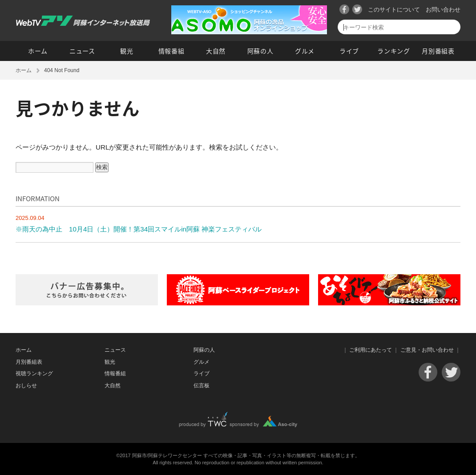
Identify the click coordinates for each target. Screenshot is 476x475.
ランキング (394, 51)
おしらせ (26, 386)
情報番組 (171, 51)
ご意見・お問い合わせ (427, 350)
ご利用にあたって (371, 350)
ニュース (82, 51)
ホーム (38, 51)
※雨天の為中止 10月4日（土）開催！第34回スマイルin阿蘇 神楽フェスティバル (139, 229)
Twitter (357, 9)
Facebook (344, 9)
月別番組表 (438, 51)
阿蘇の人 (260, 51)
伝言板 (202, 386)
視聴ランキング (34, 374)
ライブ (349, 51)
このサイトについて (394, 10)
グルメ (305, 51)
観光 (127, 51)
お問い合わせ (443, 10)
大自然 (216, 51)
